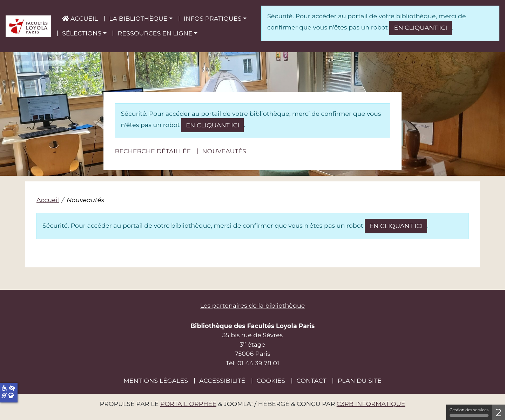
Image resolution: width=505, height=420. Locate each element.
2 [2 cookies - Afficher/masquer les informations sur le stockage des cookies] (499, 412)
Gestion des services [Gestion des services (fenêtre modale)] (469, 412)
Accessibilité (222, 381)
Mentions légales (156, 381)
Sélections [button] (82, 33)
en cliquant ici (420, 28)
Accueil (80, 18)
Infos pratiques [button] (213, 18)
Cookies (271, 381)
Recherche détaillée (153, 151)
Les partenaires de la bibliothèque (253, 305)
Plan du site (360, 381)
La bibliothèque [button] (138, 18)
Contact (311, 381)
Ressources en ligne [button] (155, 33)
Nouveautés (224, 151)
